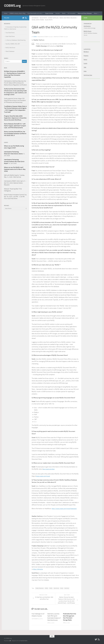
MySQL (46, 588)
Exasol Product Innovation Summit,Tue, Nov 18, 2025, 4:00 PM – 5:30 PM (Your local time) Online (15, 197)
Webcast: (7, 189)
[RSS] (26, 18)
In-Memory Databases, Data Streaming (15, 40)
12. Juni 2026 (15, 154)
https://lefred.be (38, 569)
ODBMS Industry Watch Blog (17, 13)
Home (6, 13)
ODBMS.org (12, 6)
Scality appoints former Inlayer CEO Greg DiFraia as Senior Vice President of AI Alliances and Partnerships (15, 100)
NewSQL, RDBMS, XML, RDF (13, 44)
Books (64, 13)
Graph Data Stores (10, 36)
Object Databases (10, 51)
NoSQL (51, 588)
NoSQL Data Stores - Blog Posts (42, 20)
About (96, 13)
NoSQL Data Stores (10, 48)
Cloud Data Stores (10, 33)
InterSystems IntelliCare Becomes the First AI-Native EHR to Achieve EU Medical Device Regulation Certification (15, 83)
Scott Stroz (67, 588)
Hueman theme (24, 641)
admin (35, 37)
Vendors (58, 13)
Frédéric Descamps (40, 588)
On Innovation (72, 13)
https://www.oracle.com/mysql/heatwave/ (65, 509)
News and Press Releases (85, 13)
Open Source (56, 588)
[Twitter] (23, 18)
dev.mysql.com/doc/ (49, 469)
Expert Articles (49, 13)
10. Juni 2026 (14, 161)
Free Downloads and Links (35, 13)
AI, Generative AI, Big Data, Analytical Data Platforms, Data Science (15, 28)
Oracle (62, 588)
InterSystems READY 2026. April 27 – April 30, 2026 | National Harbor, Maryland (15, 183)
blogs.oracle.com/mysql (43, 476)
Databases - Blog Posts (39, 18)
